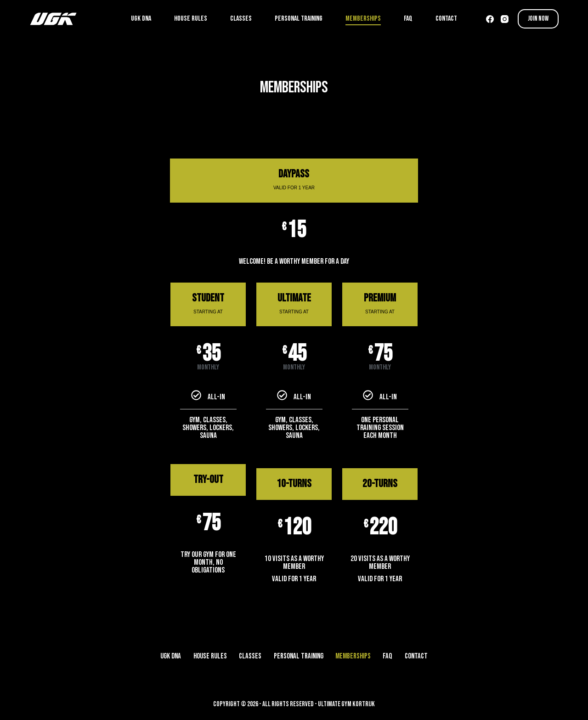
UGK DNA (141, 19)
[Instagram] (505, 19)
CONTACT (446, 19)
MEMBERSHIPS (363, 19)
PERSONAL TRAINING (299, 19)
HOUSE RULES (191, 19)
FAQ (408, 19)
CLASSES (241, 19)
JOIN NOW (538, 19)
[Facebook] (490, 19)
